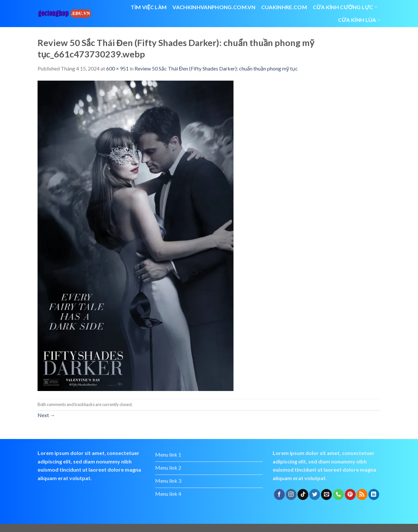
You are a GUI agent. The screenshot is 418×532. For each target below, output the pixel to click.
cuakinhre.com (284, 7)
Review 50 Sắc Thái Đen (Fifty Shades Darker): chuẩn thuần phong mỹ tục (216, 68)
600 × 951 (117, 68)
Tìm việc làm (149, 7)
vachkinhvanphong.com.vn (214, 7)
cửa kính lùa (359, 20)
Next (46, 415)
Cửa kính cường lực (345, 7)
